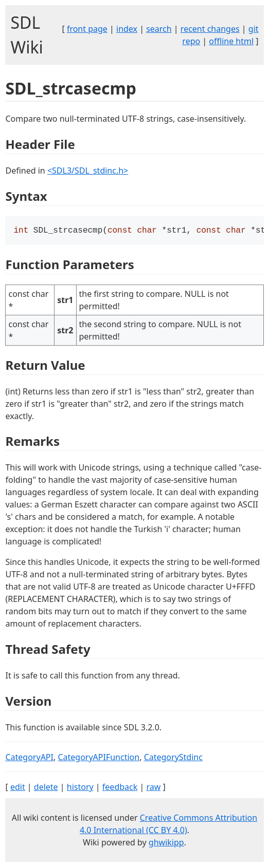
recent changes (210, 29)
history (80, 788)
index (127, 29)
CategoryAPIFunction (98, 758)
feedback (120, 788)
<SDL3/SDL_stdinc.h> (88, 171)
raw (153, 788)
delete (46, 788)
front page (87, 29)
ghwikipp (166, 843)
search (159, 29)
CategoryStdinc (173, 758)
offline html (231, 41)
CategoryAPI (29, 758)
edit (18, 788)
